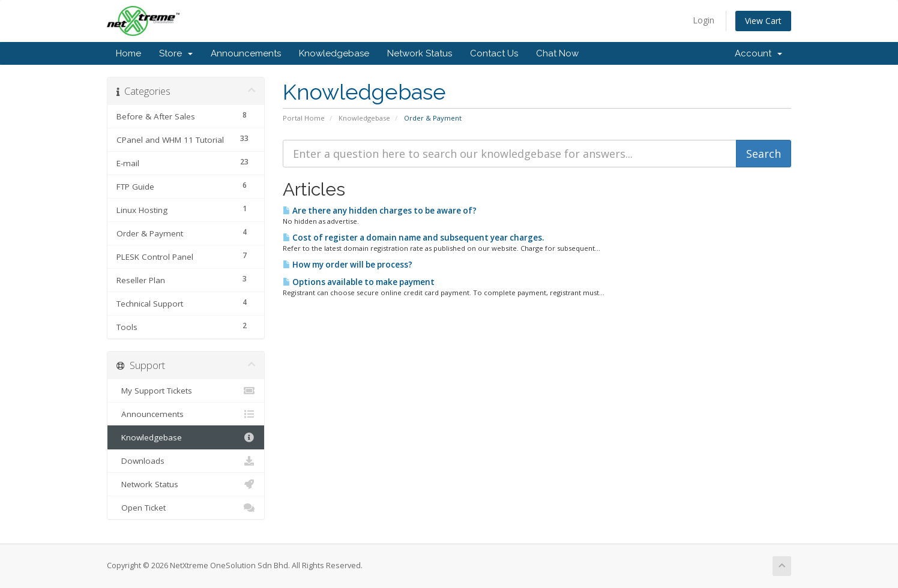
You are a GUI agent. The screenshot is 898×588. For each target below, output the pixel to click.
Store (176, 53)
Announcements (246, 53)
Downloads (186, 461)
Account (758, 53)
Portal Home (304, 118)
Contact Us (494, 53)
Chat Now (557, 53)
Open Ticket (186, 508)
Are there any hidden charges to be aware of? (380, 211)
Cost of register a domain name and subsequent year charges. (413, 238)
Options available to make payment (359, 282)
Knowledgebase (334, 53)
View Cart (763, 21)
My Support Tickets (186, 391)
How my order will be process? (348, 265)
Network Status (420, 53)
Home (128, 53)
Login (704, 20)
